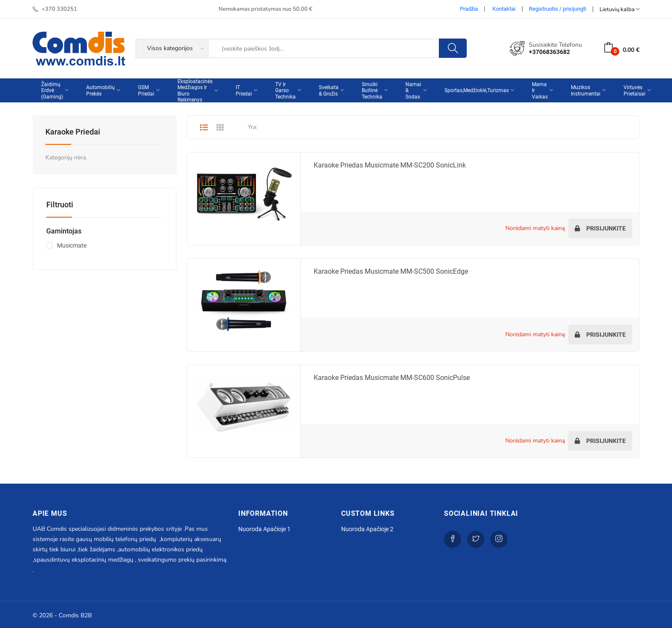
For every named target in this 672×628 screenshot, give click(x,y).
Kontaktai (504, 9)
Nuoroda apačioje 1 (264, 529)
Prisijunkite (600, 228)
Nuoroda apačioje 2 (367, 529)
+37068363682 (549, 52)
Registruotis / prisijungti (558, 9)
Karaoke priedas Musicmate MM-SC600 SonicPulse (392, 378)
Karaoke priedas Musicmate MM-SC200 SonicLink (390, 165)
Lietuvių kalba (619, 9)
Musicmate (72, 245)
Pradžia (469, 9)
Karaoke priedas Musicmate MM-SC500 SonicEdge (391, 271)
